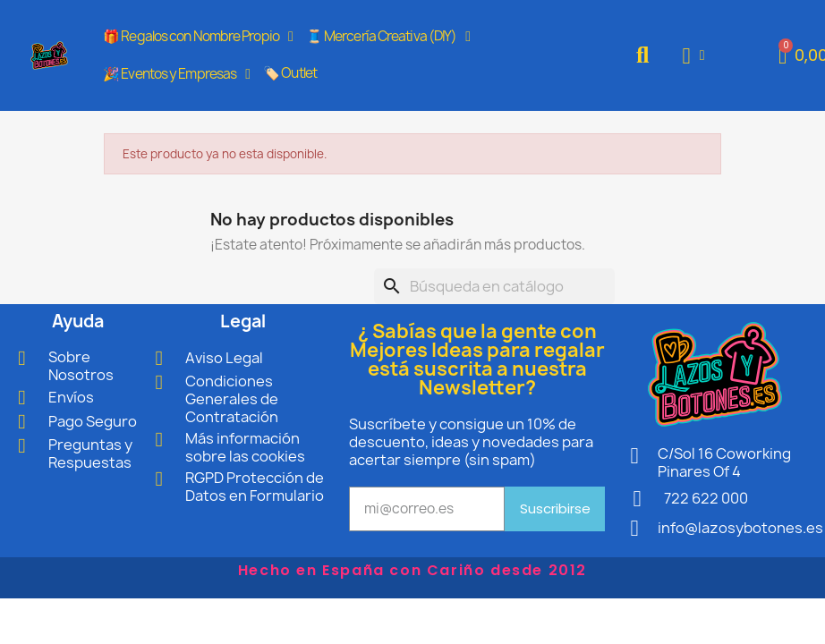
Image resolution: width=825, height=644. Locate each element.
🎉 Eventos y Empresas (176, 74)
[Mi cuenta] (694, 56)
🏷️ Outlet (290, 73)
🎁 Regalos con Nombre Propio (198, 37)
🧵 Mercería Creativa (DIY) (388, 37)
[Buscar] (494, 286)
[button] (643, 56)
